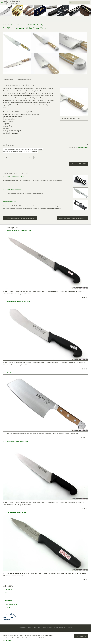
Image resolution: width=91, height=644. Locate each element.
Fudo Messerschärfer (9, 202)
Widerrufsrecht (9, 600)
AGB (6, 597)
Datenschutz (9, 593)
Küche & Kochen (22, 25)
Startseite (13, 25)
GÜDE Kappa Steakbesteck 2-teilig (13, 176)
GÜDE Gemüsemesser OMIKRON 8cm (14, 513)
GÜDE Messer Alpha (39, 25)
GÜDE (30, 25)
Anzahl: (5, 158)
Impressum (8, 589)
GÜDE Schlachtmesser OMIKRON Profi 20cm (16, 302)
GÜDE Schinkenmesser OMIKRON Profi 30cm (17, 231)
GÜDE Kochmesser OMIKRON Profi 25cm (15, 441)
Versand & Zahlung (83, 147)
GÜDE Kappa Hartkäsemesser (12, 190)
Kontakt (7, 608)
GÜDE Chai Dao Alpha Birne (11, 373)
